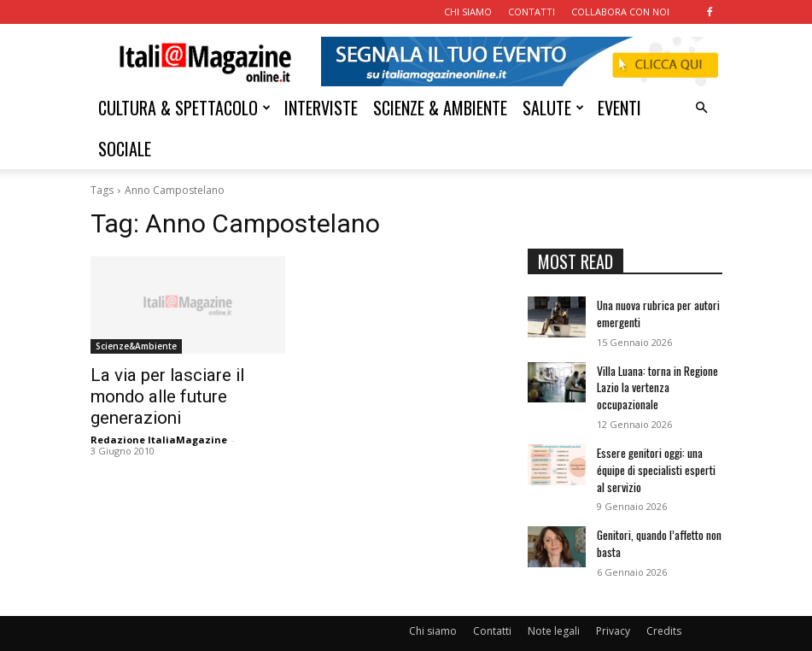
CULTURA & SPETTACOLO (184, 108)
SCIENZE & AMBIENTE (440, 108)
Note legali (554, 605)
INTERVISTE (321, 108)
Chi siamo (433, 605)
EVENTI (619, 108)
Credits (664, 605)
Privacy (613, 605)
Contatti (492, 605)
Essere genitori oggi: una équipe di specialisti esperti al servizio (659, 452)
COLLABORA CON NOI (620, 12)
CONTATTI (532, 12)
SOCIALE (125, 149)
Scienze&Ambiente (136, 346)
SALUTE (553, 108)
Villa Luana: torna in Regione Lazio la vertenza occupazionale (656, 378)
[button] (702, 108)
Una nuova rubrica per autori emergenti (656, 310)
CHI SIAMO (468, 12)
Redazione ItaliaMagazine (159, 414)
